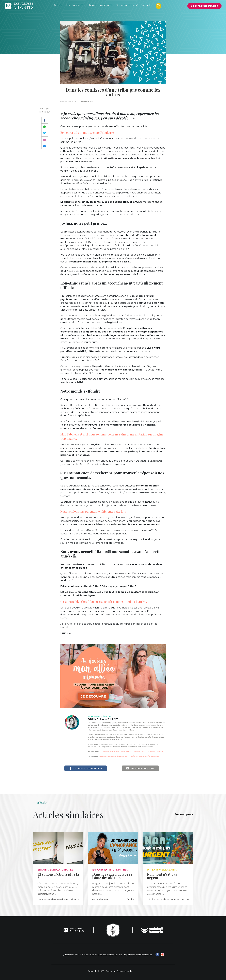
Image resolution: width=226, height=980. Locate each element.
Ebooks (118, 955)
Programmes (129, 955)
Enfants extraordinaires (113, 86)
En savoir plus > (184, 814)
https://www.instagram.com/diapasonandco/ (144, 756)
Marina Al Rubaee (100, 899)
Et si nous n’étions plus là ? (58, 876)
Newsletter (109, 955)
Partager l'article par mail (140, 768)
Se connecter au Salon (204, 6)
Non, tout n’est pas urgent (162, 876)
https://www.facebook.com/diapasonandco (113, 756)
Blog (100, 955)
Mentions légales (144, 955)
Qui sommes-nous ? (72, 955)
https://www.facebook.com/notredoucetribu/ (116, 751)
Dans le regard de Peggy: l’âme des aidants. (113, 876)
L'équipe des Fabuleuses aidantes (53, 899)
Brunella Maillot (67, 102)
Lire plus (75, 899)
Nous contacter (89, 955)
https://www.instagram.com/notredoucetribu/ (148, 751)
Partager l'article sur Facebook (86, 768)
